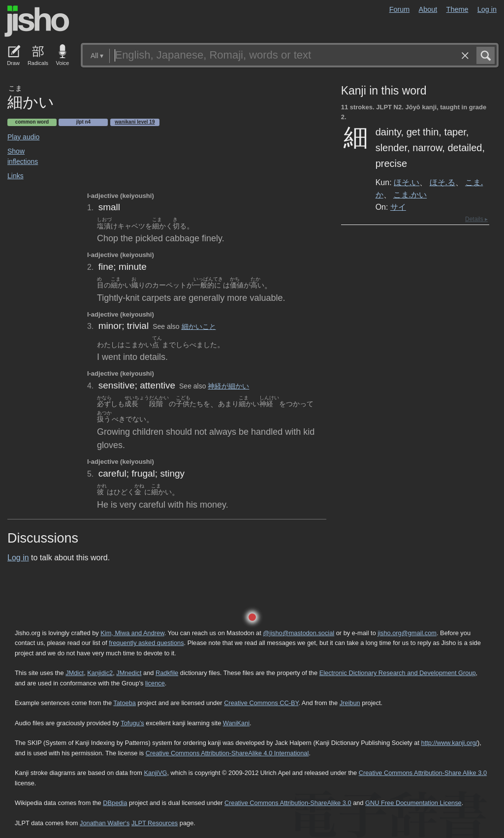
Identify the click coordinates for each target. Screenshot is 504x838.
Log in (487, 9)
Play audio (23, 137)
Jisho (37, 21)
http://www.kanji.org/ (450, 743)
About (428, 9)
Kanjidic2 (100, 673)
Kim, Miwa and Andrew (132, 633)
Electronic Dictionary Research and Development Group (398, 673)
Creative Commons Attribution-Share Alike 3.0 (423, 773)
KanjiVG (155, 773)
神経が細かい (228, 386)
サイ (398, 207)
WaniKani (236, 723)
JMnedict (129, 673)
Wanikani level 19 (135, 122)
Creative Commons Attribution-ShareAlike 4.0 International (227, 753)
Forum (400, 9)
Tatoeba (125, 703)
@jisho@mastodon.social (299, 633)
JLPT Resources (155, 823)
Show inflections (23, 156)
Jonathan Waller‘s (105, 823)
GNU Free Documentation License (413, 803)
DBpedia (115, 803)
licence (155, 683)
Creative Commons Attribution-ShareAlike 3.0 (288, 803)
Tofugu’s (132, 723)
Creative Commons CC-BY (261, 703)
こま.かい (410, 194)
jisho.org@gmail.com (407, 633)
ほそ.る (442, 182)
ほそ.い (407, 182)
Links (16, 176)
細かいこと (199, 326)
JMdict (75, 673)
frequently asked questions (146, 643)
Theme (457, 9)
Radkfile (167, 673)
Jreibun (350, 703)
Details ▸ (476, 219)
